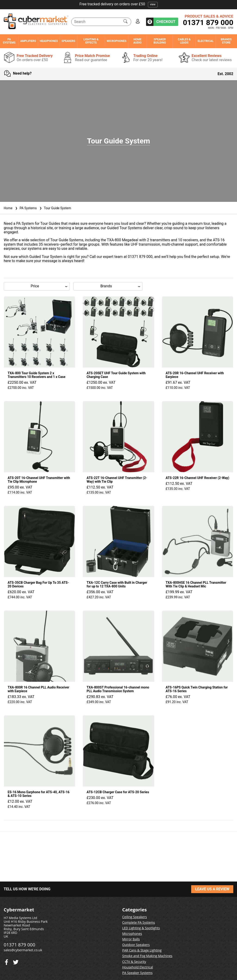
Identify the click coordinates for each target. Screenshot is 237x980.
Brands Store (226, 41)
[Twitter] (6, 961)
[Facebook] (16, 961)
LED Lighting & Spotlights (141, 928)
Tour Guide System (55, 208)
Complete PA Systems (139, 922)
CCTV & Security (134, 962)
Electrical (206, 41)
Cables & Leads (184, 41)
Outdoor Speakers (136, 945)
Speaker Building (160, 41)
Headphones (49, 41)
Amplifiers (28, 41)
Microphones (117, 41)
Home (8, 208)
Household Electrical (138, 967)
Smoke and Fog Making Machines (147, 956)
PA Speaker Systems (137, 973)
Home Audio (137, 41)
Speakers (68, 41)
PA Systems (9, 41)
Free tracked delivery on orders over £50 (118, 4)
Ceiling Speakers (135, 917)
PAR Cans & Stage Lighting (142, 950)
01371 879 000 (208, 22)
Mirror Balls (131, 939)
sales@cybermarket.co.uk (23, 950)
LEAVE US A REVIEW (212, 889)
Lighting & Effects (91, 41)
